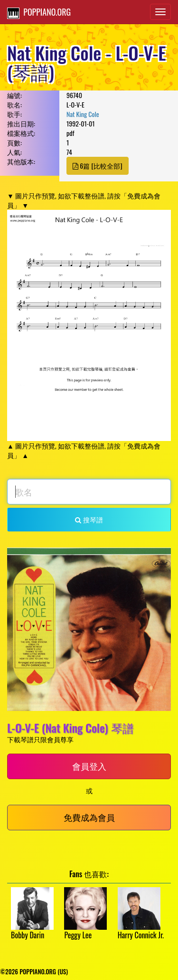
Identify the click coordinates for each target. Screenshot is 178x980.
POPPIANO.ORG (39, 12)
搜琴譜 (89, 519)
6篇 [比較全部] (98, 166)
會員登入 (89, 766)
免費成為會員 (89, 817)
